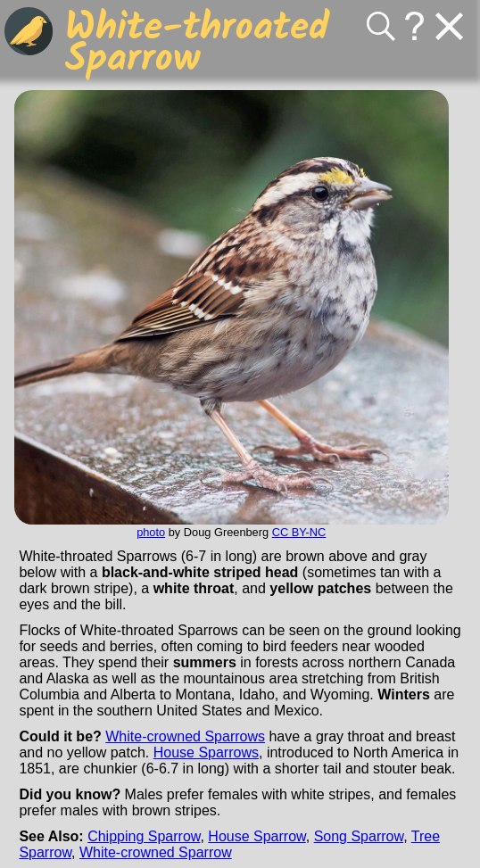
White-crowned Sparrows (185, 736)
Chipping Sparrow (144, 836)
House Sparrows (206, 752)
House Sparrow (257, 836)
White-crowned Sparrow (156, 852)
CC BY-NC (299, 532)
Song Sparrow (359, 836)
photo (151, 532)
